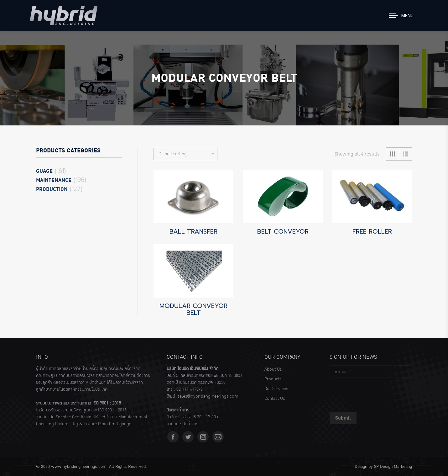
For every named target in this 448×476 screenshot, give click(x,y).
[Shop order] (185, 154)
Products (273, 379)
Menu (407, 16)
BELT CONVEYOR (283, 231)
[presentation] (377, 393)
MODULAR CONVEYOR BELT (193, 309)
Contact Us (275, 399)
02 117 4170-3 (190, 389)
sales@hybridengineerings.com (208, 396)
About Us (273, 369)
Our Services (276, 389)
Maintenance (54, 180)
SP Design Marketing (393, 467)
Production (52, 189)
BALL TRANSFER (193, 231)
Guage (44, 171)
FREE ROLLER (372, 231)
